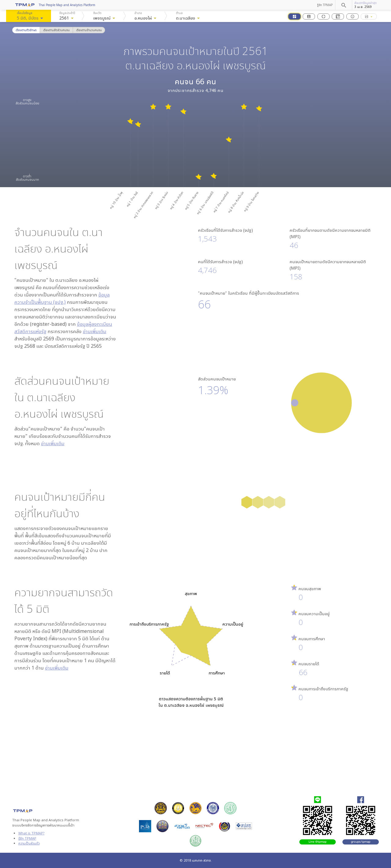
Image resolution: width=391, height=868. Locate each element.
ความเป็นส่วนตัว (29, 843)
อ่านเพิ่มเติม (95, 331)
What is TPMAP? (31, 833)
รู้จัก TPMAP (325, 5)
